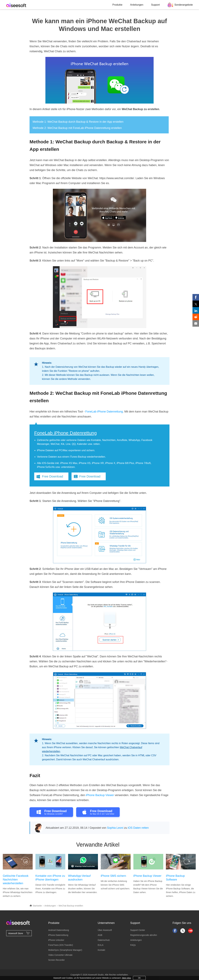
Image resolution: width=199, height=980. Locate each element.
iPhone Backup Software (175, 878)
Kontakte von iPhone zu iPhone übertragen (50, 878)
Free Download (53, 476)
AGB (100, 935)
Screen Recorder (56, 960)
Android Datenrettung (59, 930)
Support (155, 5)
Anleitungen (137, 5)
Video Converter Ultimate (60, 955)
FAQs (133, 945)
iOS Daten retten (138, 828)
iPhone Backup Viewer (100, 795)
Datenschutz (104, 940)
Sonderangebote (184, 5)
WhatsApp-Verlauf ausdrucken (79, 878)
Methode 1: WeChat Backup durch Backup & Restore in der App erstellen (78, 122)
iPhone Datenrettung (58, 935)
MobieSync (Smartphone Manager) (65, 950)
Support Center (138, 930)
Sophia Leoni (115, 828)
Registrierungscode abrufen (144, 935)
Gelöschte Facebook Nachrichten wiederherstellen (16, 880)
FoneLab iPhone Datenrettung (104, 412)
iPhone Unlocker (56, 940)
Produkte (117, 5)
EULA (101, 945)
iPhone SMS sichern (113, 876)
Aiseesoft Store (19, 933)
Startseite (36, 906)
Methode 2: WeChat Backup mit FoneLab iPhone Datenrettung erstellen (77, 128)
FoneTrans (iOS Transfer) (61, 945)
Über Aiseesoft (105, 930)
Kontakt (101, 950)
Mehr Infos (126, 978)
